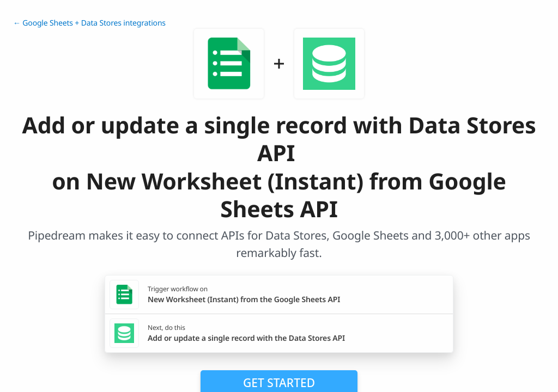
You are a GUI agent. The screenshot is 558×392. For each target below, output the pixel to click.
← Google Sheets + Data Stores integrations (89, 23)
